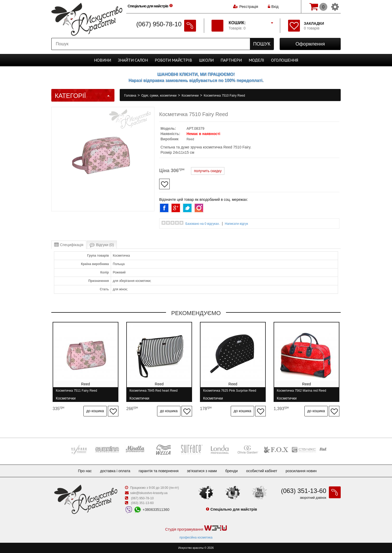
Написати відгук (237, 224)
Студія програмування (196, 528)
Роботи (173, 60)
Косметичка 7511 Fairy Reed (76, 393)
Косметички (190, 96)
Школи (206, 60)
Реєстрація (249, 7)
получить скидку (208, 171)
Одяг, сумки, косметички (159, 96)
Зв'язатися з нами (202, 471)
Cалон (133, 60)
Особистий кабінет (262, 471)
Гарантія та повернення (159, 471)
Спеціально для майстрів (151, 6)
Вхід (273, 7)
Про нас (85, 471)
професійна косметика (196, 537)
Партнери (231, 60)
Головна (131, 96)
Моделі (256, 60)
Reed (190, 139)
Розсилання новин (301, 471)
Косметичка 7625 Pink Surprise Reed (230, 393)
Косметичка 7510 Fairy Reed (224, 96)
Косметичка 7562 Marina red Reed (301, 393)
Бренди (231, 471)
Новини (102, 60)
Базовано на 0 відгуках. (203, 224)
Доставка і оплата (115, 471)
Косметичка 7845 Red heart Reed (154, 393)
